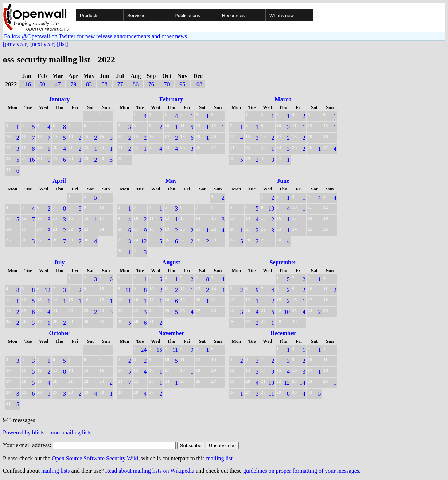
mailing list (219, 458)
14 (303, 383)
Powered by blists (24, 432)
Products (89, 15)
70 (167, 84)
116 (26, 84)
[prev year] (16, 44)
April (59, 181)
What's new (282, 15)
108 (198, 84)
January (59, 99)
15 (159, 350)
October (59, 333)
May (171, 181)
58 (105, 84)
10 (271, 208)
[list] (62, 44)
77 (120, 84)
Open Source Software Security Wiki (95, 458)
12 (144, 241)
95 (182, 84)
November (171, 333)
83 (89, 84)
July (59, 262)
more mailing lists (70, 432)
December (283, 333)
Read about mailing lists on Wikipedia (150, 471)
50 (42, 84)
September (283, 262)
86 (136, 84)
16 (32, 160)
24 (144, 350)
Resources (233, 15)
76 (151, 84)
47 (58, 84)
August (171, 262)
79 (73, 84)
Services (136, 15)
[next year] (43, 44)
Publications (187, 15)
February (171, 99)
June (283, 181)
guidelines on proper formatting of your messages (301, 471)
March (283, 99)
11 (128, 290)
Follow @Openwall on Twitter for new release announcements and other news (96, 36)
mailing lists (56, 471)
